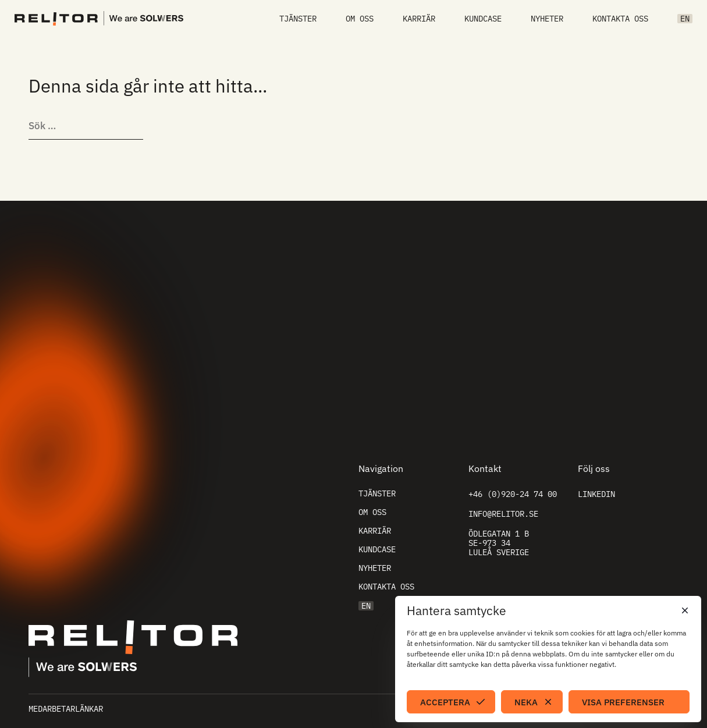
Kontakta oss (620, 19)
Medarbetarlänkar (66, 709)
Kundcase (483, 19)
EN (685, 19)
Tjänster (298, 19)
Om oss (360, 19)
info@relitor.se (503, 514)
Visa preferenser (623, 702)
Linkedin (596, 494)
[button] (684, 610)
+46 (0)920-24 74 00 (513, 494)
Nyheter (547, 19)
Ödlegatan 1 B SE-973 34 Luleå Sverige (499, 543)
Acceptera (445, 702)
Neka (526, 702)
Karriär (419, 19)
